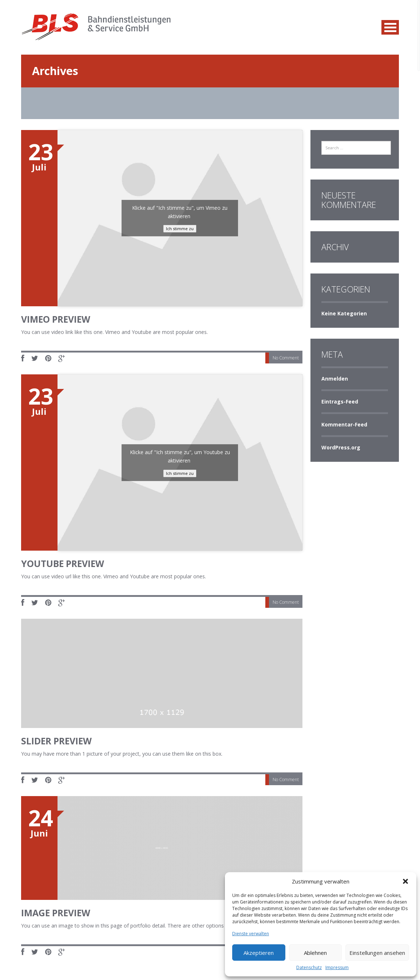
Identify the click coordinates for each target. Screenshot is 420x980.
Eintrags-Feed (340, 402)
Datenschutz (309, 967)
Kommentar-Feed (344, 424)
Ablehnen (315, 953)
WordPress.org (341, 447)
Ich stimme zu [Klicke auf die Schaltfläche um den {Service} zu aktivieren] (180, 229)
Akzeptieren (259, 953)
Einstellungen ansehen (377, 953)
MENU (390, 27)
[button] (405, 881)
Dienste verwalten (251, 934)
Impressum (337, 967)
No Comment (286, 358)
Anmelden (335, 379)
